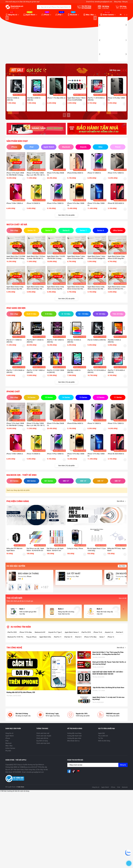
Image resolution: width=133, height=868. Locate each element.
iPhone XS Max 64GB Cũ (75, 180)
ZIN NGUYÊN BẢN (124, 580)
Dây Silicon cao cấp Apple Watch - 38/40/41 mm (55, 556)
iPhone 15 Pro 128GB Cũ (116, 180)
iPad (60, 15)
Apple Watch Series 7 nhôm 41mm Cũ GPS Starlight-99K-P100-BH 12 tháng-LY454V (97, 264)
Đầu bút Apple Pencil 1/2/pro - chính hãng (97, 556)
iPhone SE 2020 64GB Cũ (116, 210)
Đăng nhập (118, 2)
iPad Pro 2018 (86, 639)
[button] (95, 42)
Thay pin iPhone (31, 644)
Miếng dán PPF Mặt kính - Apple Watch (15, 556)
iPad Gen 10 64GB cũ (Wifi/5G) (74, 348)
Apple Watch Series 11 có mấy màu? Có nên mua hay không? (108, 705)
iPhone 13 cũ (98, 639)
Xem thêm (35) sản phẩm (66, 305)
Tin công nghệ (14, 654)
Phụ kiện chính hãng (18, 508)
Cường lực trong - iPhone (75, 555)
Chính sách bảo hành (43, 750)
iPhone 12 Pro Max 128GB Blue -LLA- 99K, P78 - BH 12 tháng (36, 181)
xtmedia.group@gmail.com (103, 2)
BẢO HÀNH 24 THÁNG (28, 580)
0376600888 (86, 8)
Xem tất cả (122, 508)
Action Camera (108, 15)
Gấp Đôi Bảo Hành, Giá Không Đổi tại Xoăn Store (109, 694)
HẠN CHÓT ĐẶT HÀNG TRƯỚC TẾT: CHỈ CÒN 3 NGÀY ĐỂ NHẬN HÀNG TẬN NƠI (108, 680)
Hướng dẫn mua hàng (74, 740)
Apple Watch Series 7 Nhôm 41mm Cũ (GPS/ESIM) (77, 106)
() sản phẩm (123, 8)
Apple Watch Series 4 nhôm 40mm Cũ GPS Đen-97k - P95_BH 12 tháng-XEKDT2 (117, 295)
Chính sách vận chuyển (44, 743)
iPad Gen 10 (68, 644)
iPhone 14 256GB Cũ (33, 210)
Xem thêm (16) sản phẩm (66, 222)
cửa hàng (105, 8)
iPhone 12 (111, 644)
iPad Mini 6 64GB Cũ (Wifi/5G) (34, 106)
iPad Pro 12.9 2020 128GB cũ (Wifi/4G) (56, 378)
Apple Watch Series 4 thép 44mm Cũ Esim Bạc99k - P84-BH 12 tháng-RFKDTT (56, 295)
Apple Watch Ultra (45, 644)
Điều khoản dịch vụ (73, 747)
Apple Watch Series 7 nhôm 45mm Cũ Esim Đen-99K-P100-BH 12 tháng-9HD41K (76, 264)
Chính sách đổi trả (42, 745)
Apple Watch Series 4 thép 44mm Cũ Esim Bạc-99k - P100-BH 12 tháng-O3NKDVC (15, 295)
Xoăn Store (21, 794)
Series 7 (102, 644)
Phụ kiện (8, 757)
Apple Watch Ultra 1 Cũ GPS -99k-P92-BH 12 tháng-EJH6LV (56, 264)
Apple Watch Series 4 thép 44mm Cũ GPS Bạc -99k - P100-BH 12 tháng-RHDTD (35, 295)
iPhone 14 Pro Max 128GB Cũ (76, 211)
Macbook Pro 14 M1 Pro (15, 644)
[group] (51, 43)
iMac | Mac (90, 15)
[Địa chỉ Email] (97, 772)
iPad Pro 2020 (12, 639)
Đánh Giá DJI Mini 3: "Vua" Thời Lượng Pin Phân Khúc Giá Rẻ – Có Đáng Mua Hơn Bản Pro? (108, 660)
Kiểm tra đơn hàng (104, 747)
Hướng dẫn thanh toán (75, 743)
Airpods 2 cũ (109, 639)
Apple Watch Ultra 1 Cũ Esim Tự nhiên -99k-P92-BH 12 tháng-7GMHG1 (36, 264)
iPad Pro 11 (58, 644)
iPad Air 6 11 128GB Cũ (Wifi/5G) (14, 348)
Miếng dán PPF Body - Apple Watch (116, 556)
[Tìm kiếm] (39, 7)
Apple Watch (31, 15)
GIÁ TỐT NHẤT (74, 580)
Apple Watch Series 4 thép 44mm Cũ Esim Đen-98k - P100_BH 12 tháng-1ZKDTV (96, 295)
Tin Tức (101, 745)
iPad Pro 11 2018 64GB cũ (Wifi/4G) (96, 106)
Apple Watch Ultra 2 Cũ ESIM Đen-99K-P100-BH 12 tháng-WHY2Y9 (16, 264)
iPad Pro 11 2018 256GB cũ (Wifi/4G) (15, 378)
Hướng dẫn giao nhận (74, 745)
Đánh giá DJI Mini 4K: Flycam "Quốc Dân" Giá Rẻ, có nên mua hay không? (109, 670)
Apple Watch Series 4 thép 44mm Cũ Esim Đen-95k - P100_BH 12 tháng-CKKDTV (76, 295)
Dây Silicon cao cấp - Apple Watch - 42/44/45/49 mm (35, 556)
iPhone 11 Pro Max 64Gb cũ (56, 105)
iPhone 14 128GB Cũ (94, 180)
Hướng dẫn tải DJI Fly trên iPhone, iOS (21, 699)
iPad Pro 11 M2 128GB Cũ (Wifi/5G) (55, 348)
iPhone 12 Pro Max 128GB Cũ (116, 106)
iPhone (47, 15)
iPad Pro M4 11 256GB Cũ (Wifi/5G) (35, 348)
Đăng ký (125, 2)
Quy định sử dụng (42, 747)
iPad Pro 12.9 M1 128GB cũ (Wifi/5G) (36, 378)
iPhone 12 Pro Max (90, 644)
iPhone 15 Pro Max (26, 639)
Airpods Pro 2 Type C (55, 639)
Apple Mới (101, 740)
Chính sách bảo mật (43, 740)
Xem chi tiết (123, 605)
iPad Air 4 (78, 644)
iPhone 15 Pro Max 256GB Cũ (56, 181)
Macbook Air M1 (40, 639)
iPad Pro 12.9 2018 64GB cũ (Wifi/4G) (97, 378)
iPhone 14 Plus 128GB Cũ (55, 210)
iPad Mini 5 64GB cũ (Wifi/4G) (114, 348)
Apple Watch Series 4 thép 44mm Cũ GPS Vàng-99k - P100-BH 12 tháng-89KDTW (117, 264)
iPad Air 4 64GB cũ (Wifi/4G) (13, 106)
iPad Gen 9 (119, 639)
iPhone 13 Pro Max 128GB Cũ (96, 211)
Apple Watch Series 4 (72, 639)
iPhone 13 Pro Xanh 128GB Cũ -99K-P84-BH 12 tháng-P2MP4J (15, 181)
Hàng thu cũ (13, 15)
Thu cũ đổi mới (103, 743)
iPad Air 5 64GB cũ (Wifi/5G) (97, 347)
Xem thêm (122, 573)
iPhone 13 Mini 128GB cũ (15, 210)
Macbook (74, 15)
